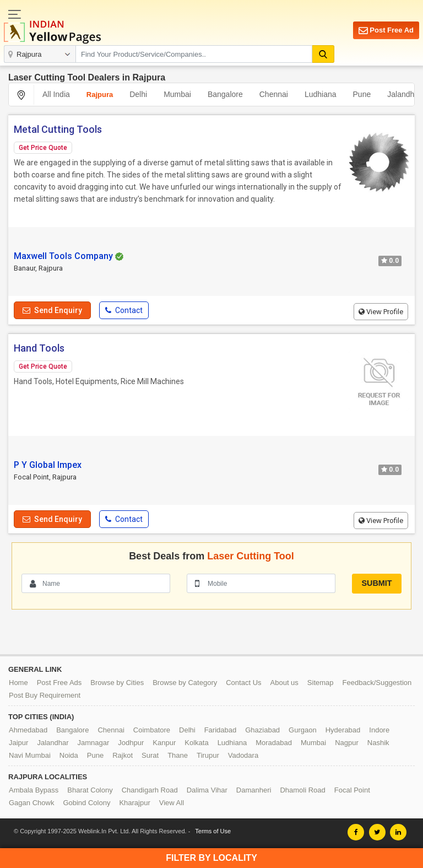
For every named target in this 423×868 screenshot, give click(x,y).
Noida (69, 755)
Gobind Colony (86, 803)
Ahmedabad (28, 730)
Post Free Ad (386, 31)
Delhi (138, 94)
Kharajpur (134, 803)
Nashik (378, 743)
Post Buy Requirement (45, 695)
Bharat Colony (90, 790)
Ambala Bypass (34, 790)
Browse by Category (185, 683)
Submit (376, 583)
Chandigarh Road (150, 790)
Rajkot (123, 755)
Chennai (274, 94)
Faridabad (221, 730)
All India (56, 94)
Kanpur (164, 743)
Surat (150, 755)
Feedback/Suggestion (377, 683)
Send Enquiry (52, 310)
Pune (362, 94)
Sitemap (321, 683)
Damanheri (254, 790)
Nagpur (347, 743)
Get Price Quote (43, 148)
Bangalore (225, 94)
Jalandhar (53, 743)
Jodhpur (131, 743)
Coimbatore (152, 730)
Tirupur (208, 755)
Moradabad (274, 743)
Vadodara (243, 755)
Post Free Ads (59, 683)
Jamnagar (94, 743)
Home (18, 683)
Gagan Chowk (31, 803)
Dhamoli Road (302, 790)
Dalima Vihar (207, 790)
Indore (379, 730)
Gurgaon (303, 730)
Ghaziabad (262, 730)
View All (172, 803)
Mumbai (177, 94)
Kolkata (196, 743)
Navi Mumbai (30, 755)
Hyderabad (343, 730)
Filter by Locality (211, 858)
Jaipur (18, 743)
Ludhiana (321, 94)
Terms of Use (213, 831)
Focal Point (352, 790)
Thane (178, 755)
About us (284, 683)
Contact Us (243, 683)
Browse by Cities (117, 683)
